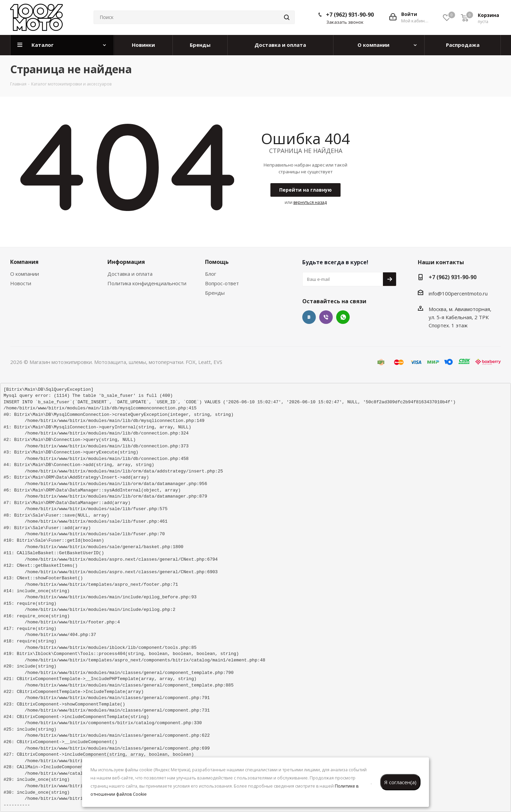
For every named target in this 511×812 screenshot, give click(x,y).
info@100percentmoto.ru (458, 293)
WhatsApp (343, 317)
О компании (25, 274)
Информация (126, 262)
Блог (211, 274)
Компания (24, 262)
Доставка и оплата (130, 274)
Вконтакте (309, 317)
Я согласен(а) (400, 782)
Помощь (217, 262)
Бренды (215, 293)
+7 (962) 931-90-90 (350, 15)
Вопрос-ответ (222, 283)
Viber (326, 317)
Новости (21, 283)
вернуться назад (310, 202)
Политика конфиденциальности (147, 283)
